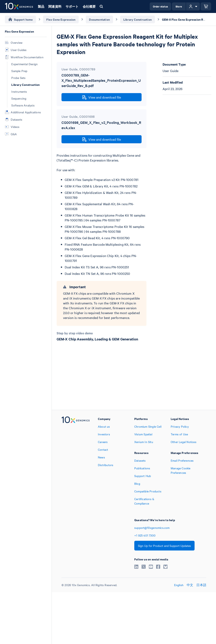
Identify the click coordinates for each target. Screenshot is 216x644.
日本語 (201, 585)
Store (179, 6)
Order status (160, 6)
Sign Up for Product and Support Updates (164, 546)
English (179, 585)
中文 (190, 585)
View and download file (102, 97)
